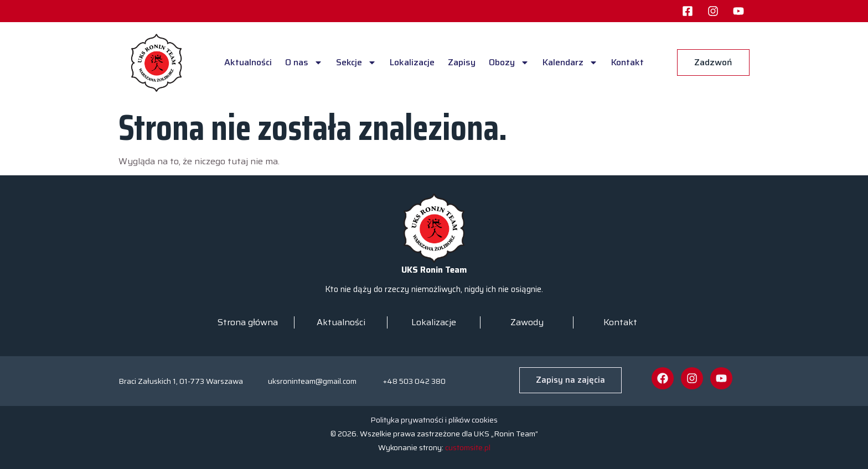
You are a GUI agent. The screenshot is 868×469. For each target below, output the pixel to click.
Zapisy (462, 62)
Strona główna (248, 322)
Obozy (509, 62)
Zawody (527, 322)
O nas (304, 62)
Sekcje (356, 62)
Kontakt (627, 62)
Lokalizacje (412, 62)
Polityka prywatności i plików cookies (434, 420)
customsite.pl (468, 447)
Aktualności (248, 62)
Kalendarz (570, 62)
